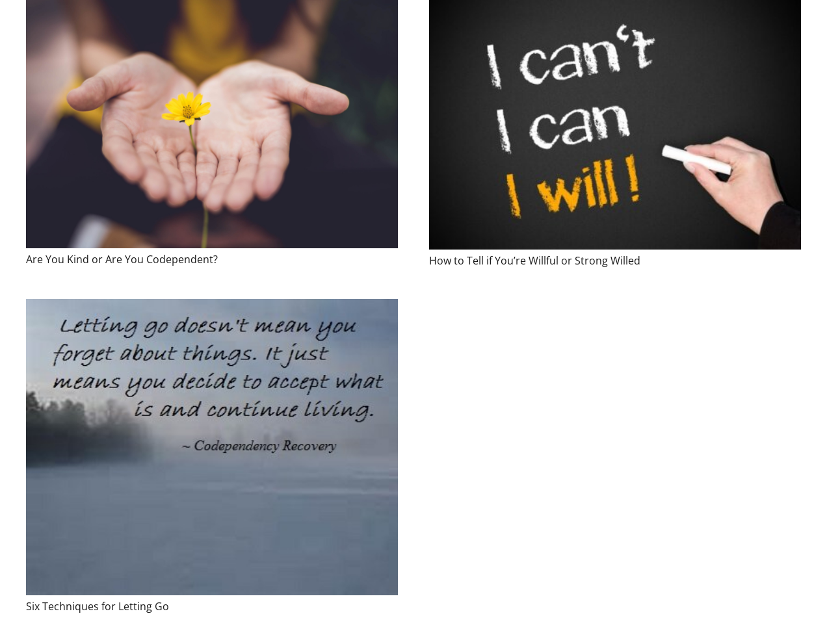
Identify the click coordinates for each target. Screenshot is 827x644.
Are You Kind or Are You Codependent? (122, 259)
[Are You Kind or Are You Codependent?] (212, 124)
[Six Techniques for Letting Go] (212, 447)
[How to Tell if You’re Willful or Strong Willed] (615, 125)
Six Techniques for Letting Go (98, 606)
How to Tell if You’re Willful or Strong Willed (535, 261)
